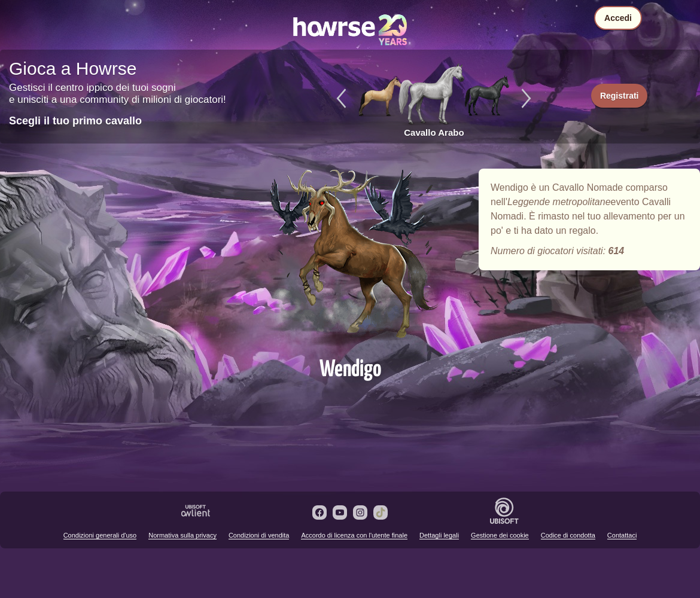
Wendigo (350, 258)
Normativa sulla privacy (182, 535)
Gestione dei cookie (500, 535)
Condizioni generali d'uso (100, 535)
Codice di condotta (568, 535)
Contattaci (622, 535)
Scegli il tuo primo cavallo (75, 121)
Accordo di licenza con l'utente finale (354, 535)
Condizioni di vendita (259, 535)
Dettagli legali (439, 535)
